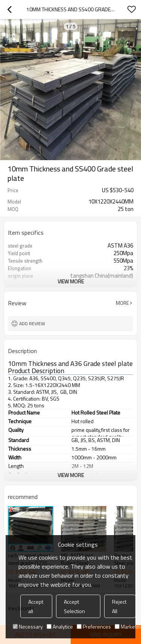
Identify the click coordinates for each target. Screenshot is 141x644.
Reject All (119, 606)
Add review (32, 324)
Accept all (36, 606)
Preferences (94, 626)
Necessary (28, 626)
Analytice (60, 626)
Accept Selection (74, 606)
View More (71, 281)
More (122, 303)
